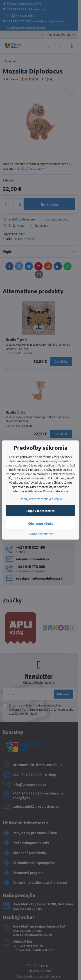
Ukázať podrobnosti (41, 534)
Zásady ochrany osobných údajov (41, 499)
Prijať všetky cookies (40, 511)
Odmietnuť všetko (41, 523)
